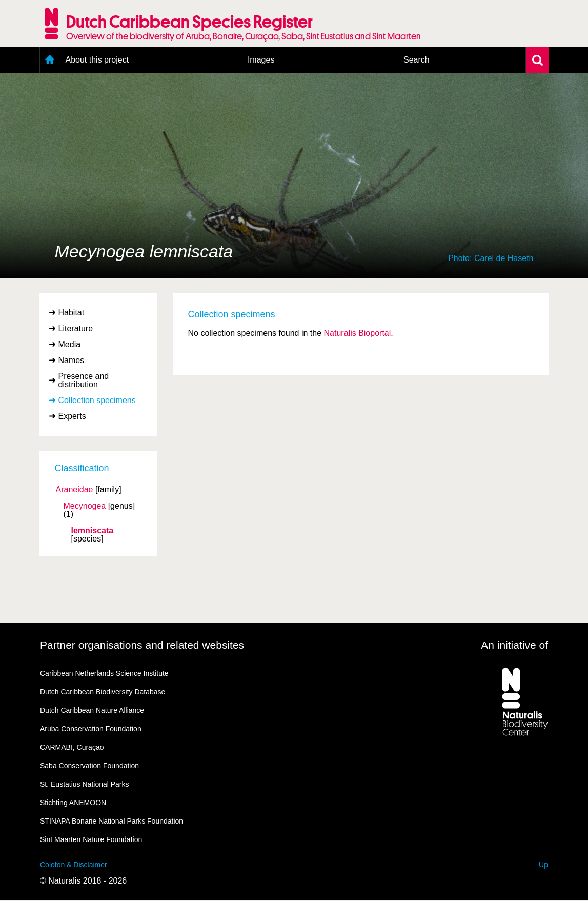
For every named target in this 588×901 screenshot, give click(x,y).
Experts (72, 416)
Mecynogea (85, 506)
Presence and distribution (84, 380)
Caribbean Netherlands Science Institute (104, 673)
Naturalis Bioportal (358, 333)
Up (543, 865)
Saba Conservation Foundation (89, 766)
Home (50, 60)
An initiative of (514, 645)
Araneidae (75, 490)
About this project (97, 60)
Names (72, 360)
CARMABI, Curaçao (72, 747)
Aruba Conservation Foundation (91, 729)
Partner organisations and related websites (142, 645)
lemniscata (93, 531)
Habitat (72, 313)
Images (261, 60)
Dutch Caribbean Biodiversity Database (103, 692)
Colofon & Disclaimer (74, 865)
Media (70, 344)
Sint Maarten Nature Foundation (91, 839)
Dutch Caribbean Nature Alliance (92, 710)
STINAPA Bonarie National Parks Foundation (111, 821)
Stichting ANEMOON (73, 803)
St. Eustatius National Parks (85, 784)
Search (417, 60)
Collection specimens (97, 400)
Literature (76, 328)
